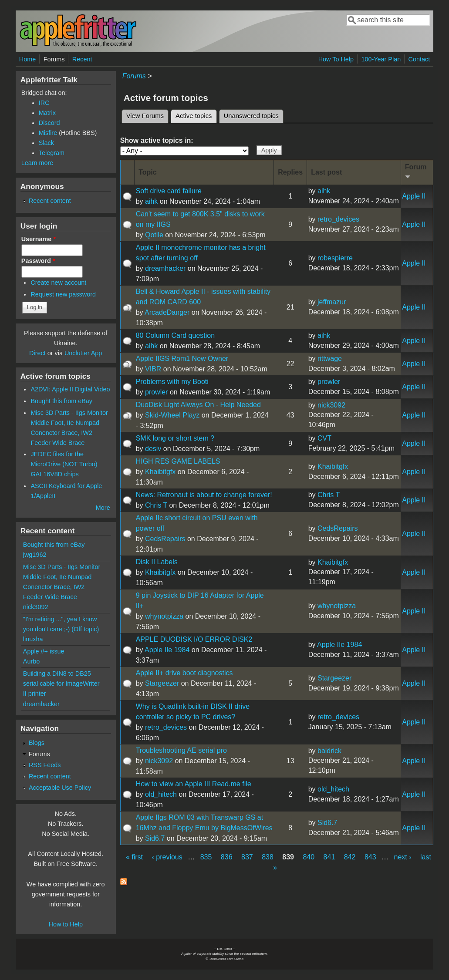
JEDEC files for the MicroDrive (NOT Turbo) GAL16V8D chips (64, 464)
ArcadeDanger (167, 312)
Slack (46, 143)
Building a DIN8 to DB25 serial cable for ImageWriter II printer (61, 684)
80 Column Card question (175, 335)
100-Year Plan (381, 59)
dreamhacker (165, 268)
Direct (37, 353)
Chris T (156, 505)
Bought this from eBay (61, 401)
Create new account (58, 283)
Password (38, 261)
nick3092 (331, 405)
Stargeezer (162, 683)
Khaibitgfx (160, 472)
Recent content (50, 201)
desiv (153, 449)
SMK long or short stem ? (175, 438)
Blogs (37, 743)
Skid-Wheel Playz (172, 415)
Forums (54, 59)
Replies (290, 172)
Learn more (37, 163)
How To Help (336, 59)
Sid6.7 (155, 838)
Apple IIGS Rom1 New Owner (182, 359)
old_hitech (161, 794)
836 (227, 857)
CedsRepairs (165, 539)
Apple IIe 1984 (167, 650)
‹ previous (167, 857)
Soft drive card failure (169, 191)
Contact (419, 59)
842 (350, 857)
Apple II (414, 196)
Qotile (154, 235)
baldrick (329, 751)
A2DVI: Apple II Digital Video (70, 389)
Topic (147, 172)
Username (39, 239)
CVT (324, 438)
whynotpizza (164, 616)
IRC (44, 103)
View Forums (145, 116)
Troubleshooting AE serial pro (181, 750)
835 (206, 857)
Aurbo (31, 661)
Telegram (52, 153)
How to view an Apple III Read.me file (194, 784)
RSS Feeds (45, 765)
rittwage (330, 359)
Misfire (48, 133)
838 (268, 857)
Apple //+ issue (44, 651)
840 (309, 857)
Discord (49, 123)
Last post (326, 172)
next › (403, 857)
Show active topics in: (157, 140)
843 (370, 857)
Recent (82, 59)
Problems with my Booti (172, 382)
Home (27, 59)
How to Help (66, 924)
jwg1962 (35, 555)
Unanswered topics (251, 116)
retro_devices (338, 219)
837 (247, 857)
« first (134, 857)
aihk (151, 201)
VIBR (153, 369)
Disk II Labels (157, 562)
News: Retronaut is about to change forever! (204, 495)
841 (329, 857)
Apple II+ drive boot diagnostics (184, 673)
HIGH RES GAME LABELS (178, 461)
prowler (156, 392)
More (103, 508)
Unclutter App (83, 353)
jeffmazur (332, 302)
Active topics (196, 115)
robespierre (335, 258)
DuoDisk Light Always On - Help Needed (198, 405)
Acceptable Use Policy (60, 788)
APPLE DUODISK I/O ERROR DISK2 (194, 639)
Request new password (63, 294)
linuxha (33, 639)
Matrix (47, 113)
